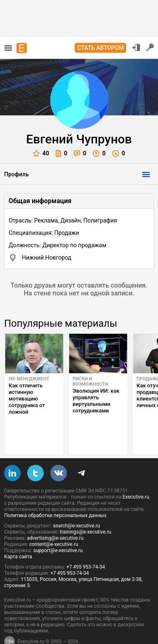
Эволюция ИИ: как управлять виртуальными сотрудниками (96, 401)
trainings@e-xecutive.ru (86, 513)
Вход (136, 47)
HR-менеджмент (29, 379)
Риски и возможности (90, 382)
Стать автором (100, 48)
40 (41, 153)
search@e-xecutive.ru (76, 506)
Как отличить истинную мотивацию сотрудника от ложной (27, 399)
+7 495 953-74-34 (86, 548)
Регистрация (150, 47)
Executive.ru (136, 478)
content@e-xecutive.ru (54, 525)
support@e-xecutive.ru (58, 531)
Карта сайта (18, 537)
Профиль (17, 174)
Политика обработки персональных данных (55, 496)
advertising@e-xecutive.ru (55, 519)
